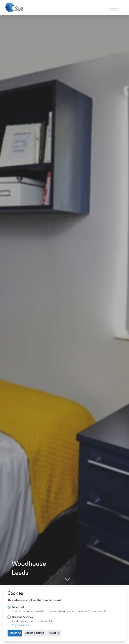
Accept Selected (35, 633)
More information (21, 625)
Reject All (54, 633)
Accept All (15, 633)
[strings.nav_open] (114, 8)
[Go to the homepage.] (15, 7)
